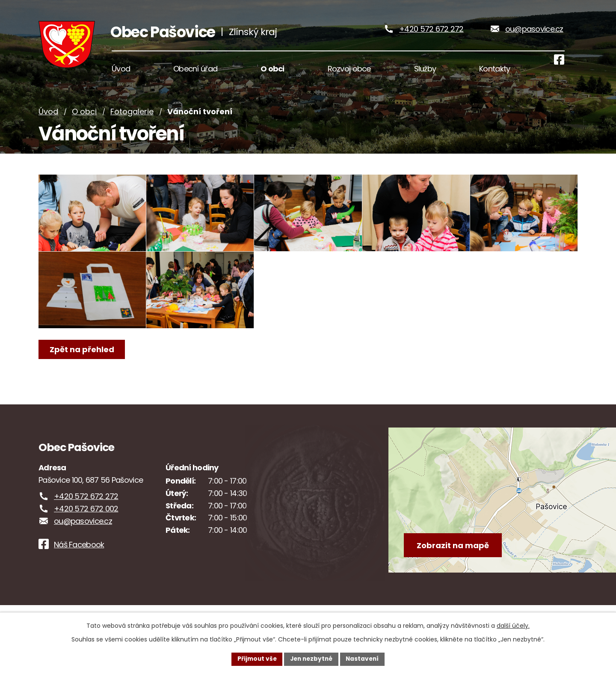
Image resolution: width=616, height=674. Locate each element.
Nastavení (364, 659)
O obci (84, 121)
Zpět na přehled (82, 377)
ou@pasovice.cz (534, 34)
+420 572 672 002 (86, 526)
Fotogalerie (132, 121)
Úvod (48, 121)
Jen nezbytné (311, 659)
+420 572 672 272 (431, 34)
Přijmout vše (255, 659)
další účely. (513, 625)
